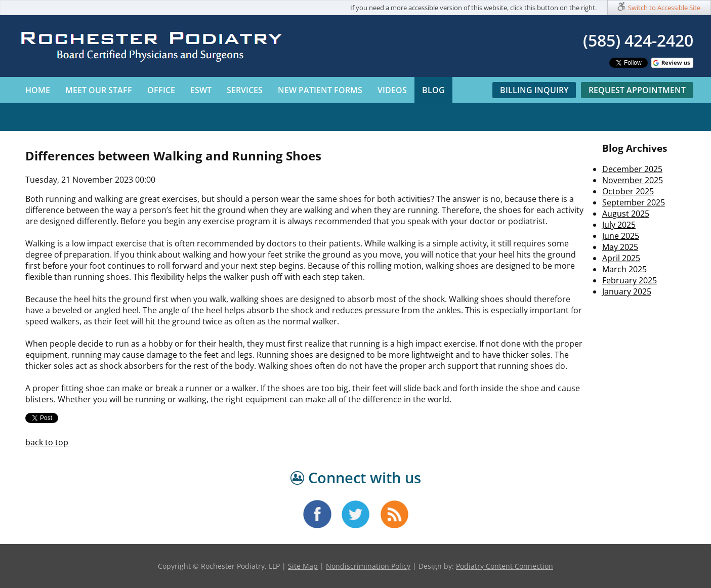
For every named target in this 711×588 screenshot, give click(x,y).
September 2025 (634, 202)
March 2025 (624, 269)
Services (245, 90)
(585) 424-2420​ (638, 40)
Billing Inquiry (534, 90)
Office (161, 90)
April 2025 (621, 258)
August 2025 (626, 214)
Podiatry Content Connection (505, 566)
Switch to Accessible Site (664, 8)
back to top (47, 442)
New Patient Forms (320, 90)
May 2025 (620, 247)
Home (38, 90)
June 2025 (621, 236)
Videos (392, 90)
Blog (433, 90)
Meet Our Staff (99, 90)
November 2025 (633, 180)
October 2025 (628, 191)
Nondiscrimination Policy (368, 566)
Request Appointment (637, 90)
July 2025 (619, 225)
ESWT (201, 90)
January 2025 (627, 291)
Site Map (303, 566)
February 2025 (630, 280)
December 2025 (632, 169)
